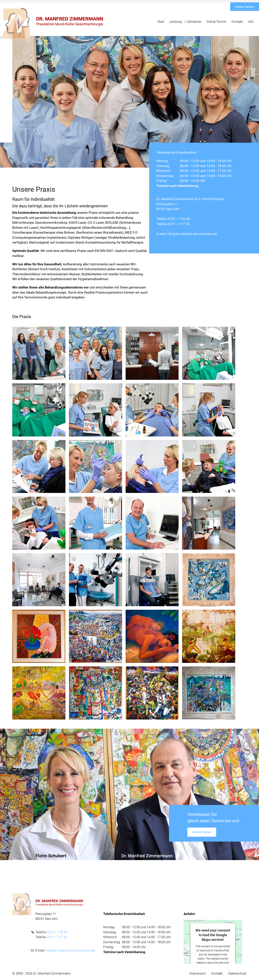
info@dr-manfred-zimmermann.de (192, 234)
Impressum (197, 973)
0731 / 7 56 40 (179, 219)
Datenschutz (237, 973)
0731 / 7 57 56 (179, 224)
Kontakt (217, 973)
